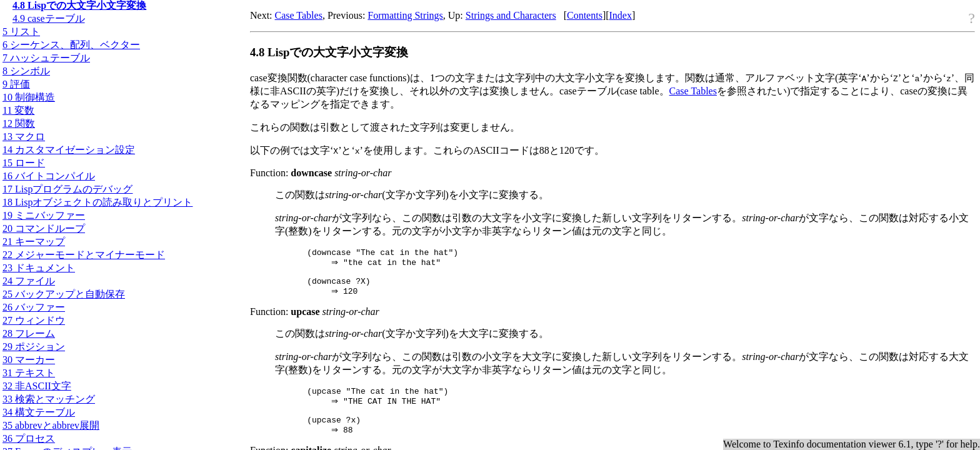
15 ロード (24, 163)
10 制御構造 (29, 97)
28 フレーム (29, 333)
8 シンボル (26, 71)
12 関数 (19, 123)
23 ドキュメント (39, 268)
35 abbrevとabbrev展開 (51, 425)
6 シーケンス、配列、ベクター (71, 45)
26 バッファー (34, 307)
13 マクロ (24, 137)
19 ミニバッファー (44, 215)
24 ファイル (29, 281)
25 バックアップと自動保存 (64, 294)
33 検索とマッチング (49, 399)
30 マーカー (29, 360)
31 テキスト (29, 373)
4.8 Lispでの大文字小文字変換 (79, 5)
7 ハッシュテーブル (46, 58)
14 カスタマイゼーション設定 (69, 150)
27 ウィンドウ (34, 320)
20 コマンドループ (44, 228)
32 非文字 (37, 386)
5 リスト (21, 32)
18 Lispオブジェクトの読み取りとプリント (97, 202)
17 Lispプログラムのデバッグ (67, 189)
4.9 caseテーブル (49, 18)
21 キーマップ (34, 242)
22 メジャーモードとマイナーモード (84, 255)
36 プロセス (29, 438)
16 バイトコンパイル (49, 176)
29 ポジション (34, 347)
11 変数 (18, 110)
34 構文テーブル (39, 412)
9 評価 (16, 84)
